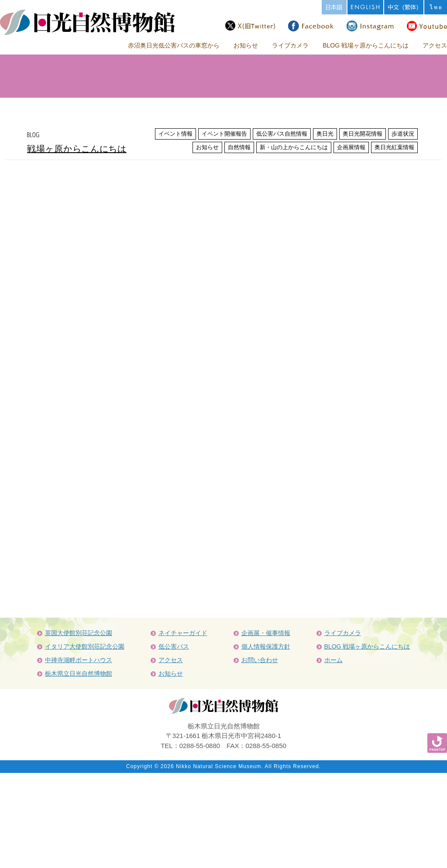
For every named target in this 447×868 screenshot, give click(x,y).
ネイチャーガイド (183, 633)
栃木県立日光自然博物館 (79, 673)
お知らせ (246, 45)
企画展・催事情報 (266, 633)
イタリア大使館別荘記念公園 (85, 646)
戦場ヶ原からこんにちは (77, 149)
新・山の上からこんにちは (294, 147)
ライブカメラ (290, 45)
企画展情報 (351, 147)
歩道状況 (403, 134)
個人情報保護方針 (266, 646)
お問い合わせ (260, 660)
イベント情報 (175, 134)
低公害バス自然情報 (282, 134)
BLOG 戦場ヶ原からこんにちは (366, 45)
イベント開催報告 (224, 134)
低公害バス (174, 646)
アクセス (435, 45)
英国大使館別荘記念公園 (79, 633)
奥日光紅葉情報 (394, 147)
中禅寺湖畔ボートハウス (79, 660)
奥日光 (325, 134)
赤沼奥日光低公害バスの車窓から (174, 45)
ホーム (334, 660)
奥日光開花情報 (363, 134)
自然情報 (239, 147)
